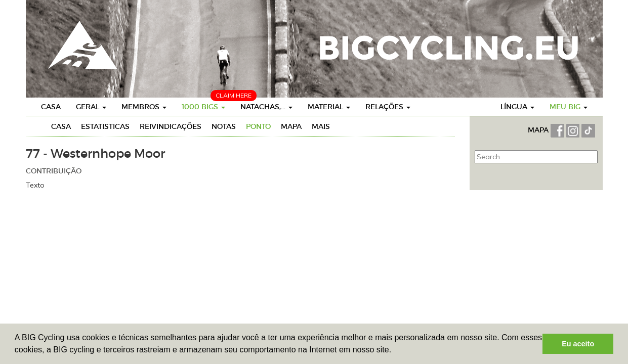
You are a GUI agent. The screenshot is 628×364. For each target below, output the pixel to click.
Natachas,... (266, 107)
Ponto (258, 126)
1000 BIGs (203, 107)
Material (329, 107)
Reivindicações (171, 126)
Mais (321, 126)
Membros (144, 107)
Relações (388, 107)
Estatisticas (105, 126)
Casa (51, 107)
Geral (91, 107)
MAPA (539, 130)
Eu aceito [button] (578, 344)
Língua (517, 107)
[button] (395, 351)
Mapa (291, 126)
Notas (224, 126)
